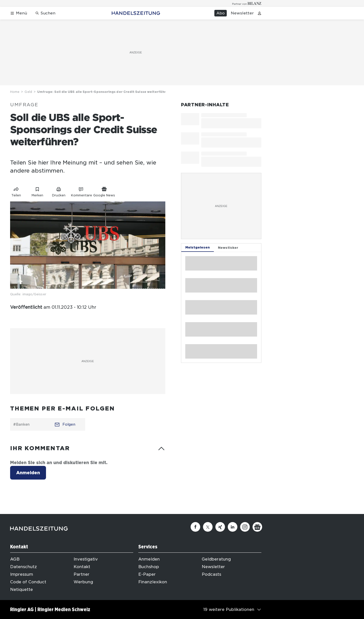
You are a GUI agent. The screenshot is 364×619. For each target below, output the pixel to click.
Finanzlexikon (153, 582)
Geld (28, 92)
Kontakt (82, 567)
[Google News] (257, 527)
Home (15, 92)
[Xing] (220, 527)
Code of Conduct (28, 582)
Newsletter (242, 13)
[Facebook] (195, 527)
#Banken (21, 424)
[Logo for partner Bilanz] (247, 3)
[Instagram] (245, 527)
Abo (221, 13)
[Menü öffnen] (19, 13)
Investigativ (86, 559)
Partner (82, 574)
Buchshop (149, 567)
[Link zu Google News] (104, 191)
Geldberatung (216, 559)
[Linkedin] (233, 527)
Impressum (22, 574)
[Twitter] (208, 527)
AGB (15, 559)
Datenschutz (24, 567)
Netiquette (21, 590)
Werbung (83, 582)
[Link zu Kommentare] (81, 191)
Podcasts (211, 574)
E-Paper (147, 574)
